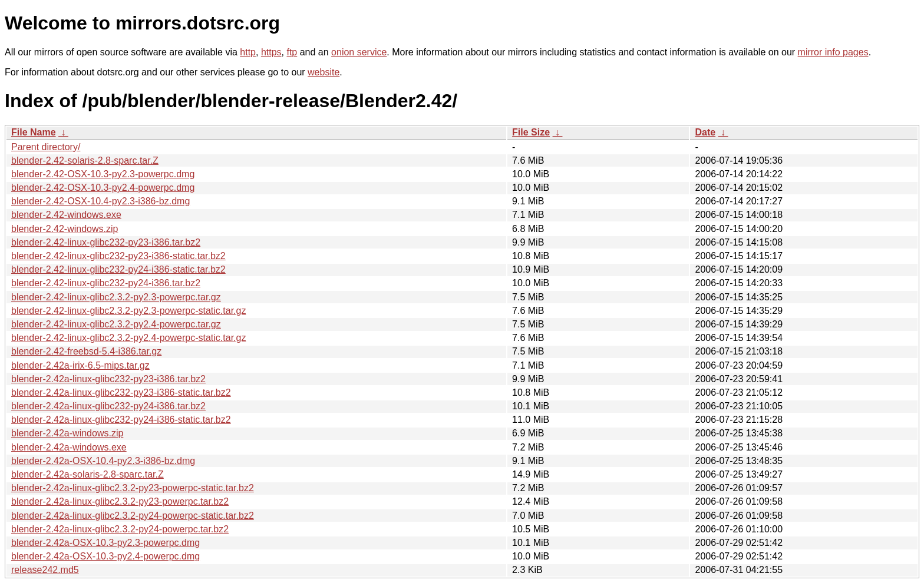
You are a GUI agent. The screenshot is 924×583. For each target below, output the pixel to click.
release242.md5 (45, 570)
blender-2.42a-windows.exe (69, 447)
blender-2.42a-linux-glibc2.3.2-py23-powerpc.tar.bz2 (120, 501)
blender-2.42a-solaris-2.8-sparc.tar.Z (88, 474)
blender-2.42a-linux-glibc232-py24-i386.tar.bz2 (108, 406)
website (324, 72)
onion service (359, 52)
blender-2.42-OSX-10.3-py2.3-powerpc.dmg (103, 174)
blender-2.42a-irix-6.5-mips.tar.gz (80, 365)
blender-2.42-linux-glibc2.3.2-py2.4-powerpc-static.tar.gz (128, 338)
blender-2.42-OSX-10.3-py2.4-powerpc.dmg (103, 188)
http (248, 52)
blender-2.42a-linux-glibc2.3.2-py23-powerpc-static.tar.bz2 (133, 488)
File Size (531, 132)
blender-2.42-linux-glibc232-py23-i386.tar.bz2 (106, 242)
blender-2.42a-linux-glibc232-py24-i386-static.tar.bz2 (121, 420)
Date (705, 132)
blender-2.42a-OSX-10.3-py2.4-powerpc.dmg (105, 556)
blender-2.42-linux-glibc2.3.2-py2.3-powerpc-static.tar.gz (128, 311)
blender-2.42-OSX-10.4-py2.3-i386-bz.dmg (100, 201)
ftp (292, 52)
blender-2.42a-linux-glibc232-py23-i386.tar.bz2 (108, 379)
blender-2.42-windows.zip (65, 229)
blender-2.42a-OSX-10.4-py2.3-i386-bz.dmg (103, 461)
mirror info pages (833, 52)
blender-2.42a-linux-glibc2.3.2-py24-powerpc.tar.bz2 (120, 529)
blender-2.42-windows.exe (66, 215)
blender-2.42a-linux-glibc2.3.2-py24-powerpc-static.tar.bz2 (133, 516)
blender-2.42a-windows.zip (67, 433)
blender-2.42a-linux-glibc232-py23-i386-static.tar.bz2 (121, 392)
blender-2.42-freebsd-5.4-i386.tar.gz (86, 351)
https (271, 52)
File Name (34, 132)
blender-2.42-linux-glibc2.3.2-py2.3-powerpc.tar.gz (116, 297)
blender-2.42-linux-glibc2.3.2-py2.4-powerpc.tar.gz (116, 324)
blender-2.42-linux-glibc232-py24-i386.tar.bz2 (106, 283)
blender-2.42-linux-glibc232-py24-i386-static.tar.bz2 (118, 269)
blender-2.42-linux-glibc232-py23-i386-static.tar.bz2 (118, 256)
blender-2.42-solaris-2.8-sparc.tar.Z (85, 160)
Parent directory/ (46, 147)
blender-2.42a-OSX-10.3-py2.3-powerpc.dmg (105, 543)
